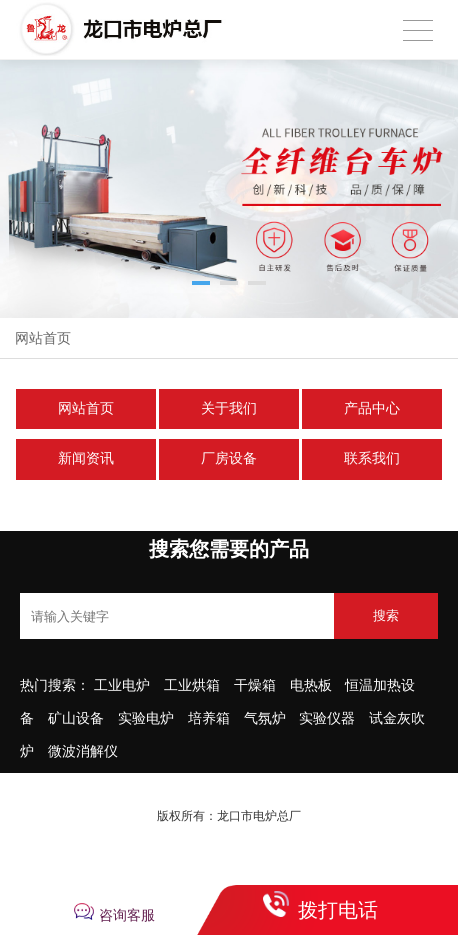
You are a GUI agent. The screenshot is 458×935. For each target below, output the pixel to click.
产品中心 (372, 408)
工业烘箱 (192, 685)
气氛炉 (265, 718)
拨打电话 (338, 910)
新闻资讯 (86, 458)
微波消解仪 (83, 751)
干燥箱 (257, 685)
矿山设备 (76, 718)
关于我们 (229, 408)
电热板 (313, 685)
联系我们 (372, 458)
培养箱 (209, 718)
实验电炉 (148, 718)
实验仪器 (327, 718)
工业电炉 (122, 685)
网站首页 (43, 338)
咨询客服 (127, 915)
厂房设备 (229, 458)
